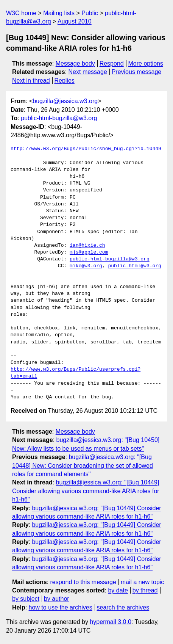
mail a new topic (143, 582)
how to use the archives (61, 607)
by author (57, 599)
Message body (75, 63)
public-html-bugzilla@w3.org (59, 118)
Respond (112, 63)
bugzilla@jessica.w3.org (65, 101)
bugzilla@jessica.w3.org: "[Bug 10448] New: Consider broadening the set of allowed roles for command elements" (83, 465)
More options (146, 63)
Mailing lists (59, 13)
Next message (88, 72)
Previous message (137, 72)
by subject (26, 599)
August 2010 (75, 21)
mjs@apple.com (89, 252)
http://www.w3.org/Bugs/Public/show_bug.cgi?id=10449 (86, 149)
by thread (145, 590)
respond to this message (83, 582)
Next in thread (31, 81)
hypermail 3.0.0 (110, 622)
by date (118, 590)
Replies (64, 81)
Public (90, 13)
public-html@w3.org (134, 266)
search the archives (123, 607)
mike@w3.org (86, 266)
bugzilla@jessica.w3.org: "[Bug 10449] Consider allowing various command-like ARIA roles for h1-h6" (86, 491)
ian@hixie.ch (87, 246)
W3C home (21, 13)
